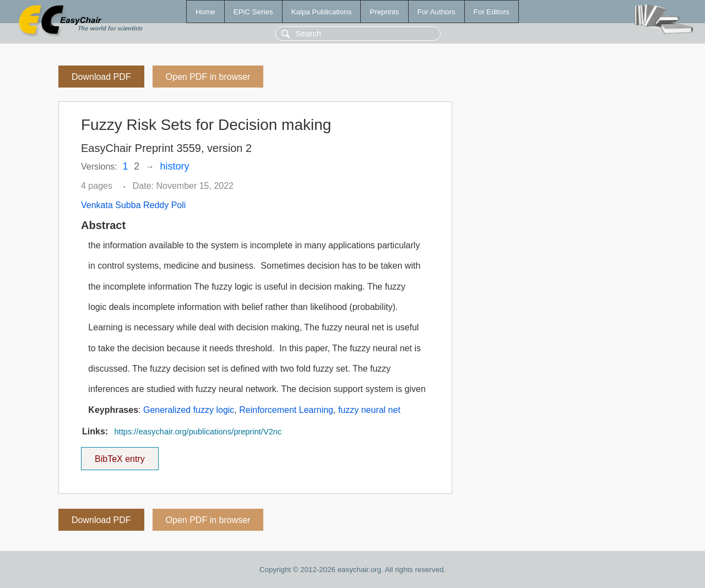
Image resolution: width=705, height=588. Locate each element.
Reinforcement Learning (286, 410)
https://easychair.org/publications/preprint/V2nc (198, 432)
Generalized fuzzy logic (189, 410)
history (175, 166)
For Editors (492, 12)
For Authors (436, 12)
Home (205, 12)
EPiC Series (253, 12)
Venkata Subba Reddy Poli (133, 205)
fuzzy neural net (369, 410)
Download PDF (101, 77)
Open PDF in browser (208, 77)
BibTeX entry (120, 455)
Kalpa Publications (322, 12)
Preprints (384, 12)
